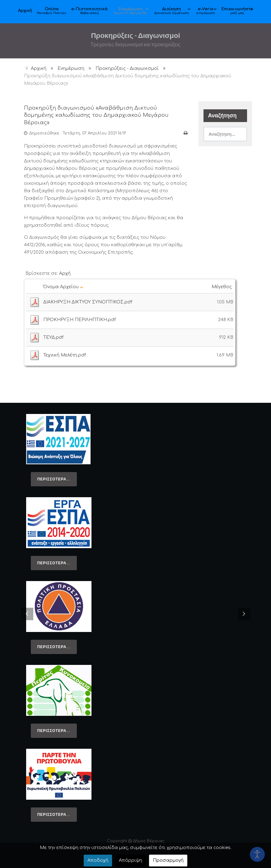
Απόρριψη (131, 860)
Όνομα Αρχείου (63, 285)
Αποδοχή (98, 860)
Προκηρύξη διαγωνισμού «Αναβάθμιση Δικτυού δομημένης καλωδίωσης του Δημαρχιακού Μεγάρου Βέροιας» (98, 114)
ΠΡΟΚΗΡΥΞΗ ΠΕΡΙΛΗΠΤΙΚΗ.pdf (79, 318)
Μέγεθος (222, 285)
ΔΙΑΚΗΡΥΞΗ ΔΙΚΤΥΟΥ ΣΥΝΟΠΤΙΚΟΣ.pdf (88, 300)
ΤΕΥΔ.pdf (53, 336)
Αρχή (65, 272)
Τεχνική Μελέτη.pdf (65, 354)
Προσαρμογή (168, 860)
